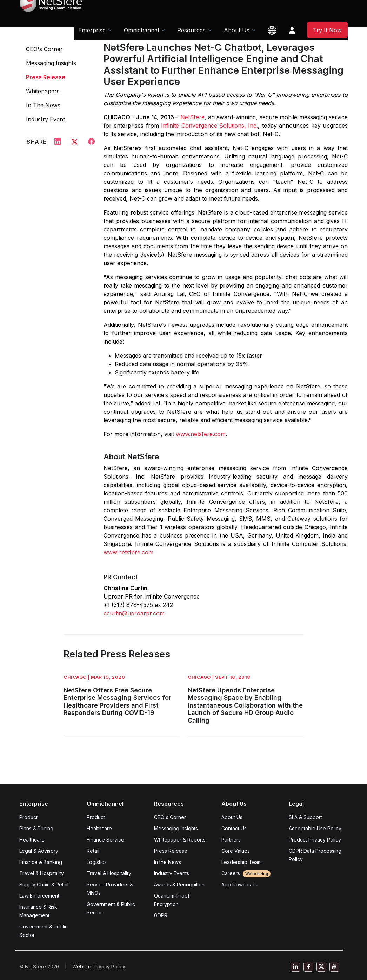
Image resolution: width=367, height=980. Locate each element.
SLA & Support (305, 817)
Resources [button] (191, 30)
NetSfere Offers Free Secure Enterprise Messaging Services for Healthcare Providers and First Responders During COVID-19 (117, 702)
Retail (93, 851)
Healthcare (32, 840)
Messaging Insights (51, 63)
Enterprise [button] (92, 30)
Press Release (46, 77)
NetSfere (192, 117)
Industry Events (172, 873)
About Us (232, 817)
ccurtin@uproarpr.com (134, 613)
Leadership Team (242, 862)
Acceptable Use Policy (315, 828)
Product (28, 817)
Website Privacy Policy (99, 967)
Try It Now (327, 30)
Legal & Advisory (39, 851)
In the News (168, 862)
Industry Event (45, 119)
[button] (272, 30)
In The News (43, 105)
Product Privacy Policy (315, 840)
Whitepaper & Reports (180, 840)
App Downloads (240, 884)
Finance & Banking (41, 862)
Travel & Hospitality (42, 873)
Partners (231, 840)
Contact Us (234, 828)
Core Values (236, 851)
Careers (246, 873)
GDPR (161, 915)
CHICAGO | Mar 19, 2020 (94, 677)
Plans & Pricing (36, 828)
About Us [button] (237, 30)
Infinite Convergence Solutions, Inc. (209, 126)
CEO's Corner (44, 49)
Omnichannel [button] (141, 30)
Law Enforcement (39, 896)
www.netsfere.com (201, 434)
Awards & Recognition (179, 884)
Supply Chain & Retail (44, 884)
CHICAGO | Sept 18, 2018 (219, 677)
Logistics (97, 862)
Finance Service (105, 840)
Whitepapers (43, 91)
